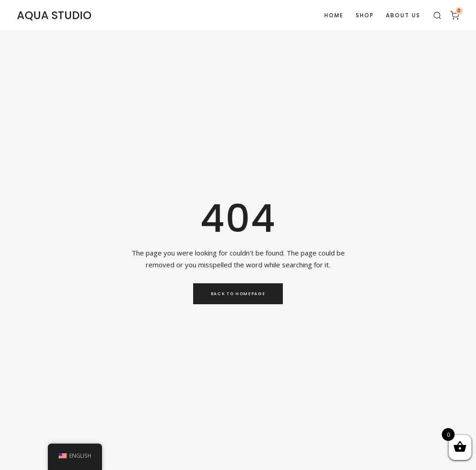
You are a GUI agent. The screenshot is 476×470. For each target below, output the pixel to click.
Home (334, 15)
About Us (403, 15)
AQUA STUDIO (54, 15)
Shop (365, 15)
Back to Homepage (238, 294)
